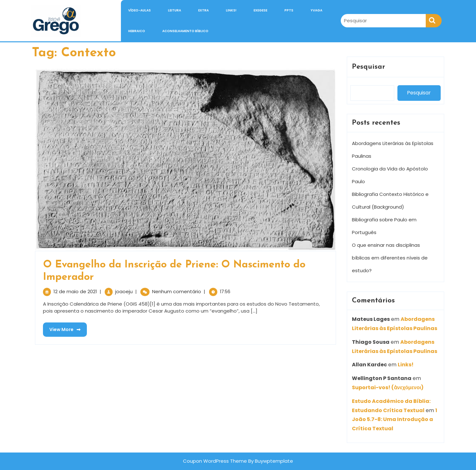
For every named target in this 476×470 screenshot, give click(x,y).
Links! (231, 10)
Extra (203, 10)
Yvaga (316, 10)
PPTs (289, 10)
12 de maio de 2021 (75, 291)
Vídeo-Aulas (140, 10)
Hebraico (137, 31)
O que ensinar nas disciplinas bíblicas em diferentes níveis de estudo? (390, 258)
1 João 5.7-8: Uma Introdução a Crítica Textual (395, 420)
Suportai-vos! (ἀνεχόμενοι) (388, 387)
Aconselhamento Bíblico (185, 31)
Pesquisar (368, 67)
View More (62, 328)
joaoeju (124, 291)
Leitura (175, 10)
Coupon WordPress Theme (215, 461)
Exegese (260, 10)
